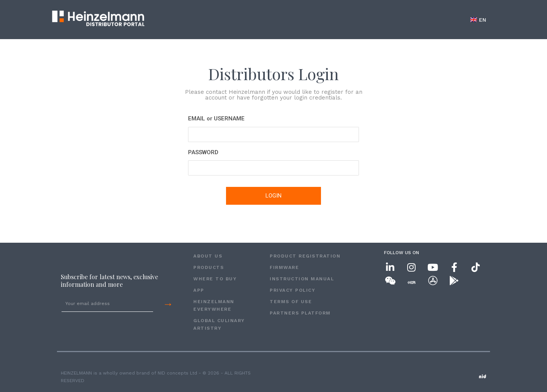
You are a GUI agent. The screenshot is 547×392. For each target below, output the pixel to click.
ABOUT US (208, 256)
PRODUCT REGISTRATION (305, 256)
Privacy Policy (292, 290)
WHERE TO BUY (215, 279)
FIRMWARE (284, 267)
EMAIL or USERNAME (216, 119)
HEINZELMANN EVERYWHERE (214, 305)
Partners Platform (300, 313)
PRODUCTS (209, 267)
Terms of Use (291, 302)
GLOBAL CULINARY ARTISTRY (219, 324)
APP (199, 290)
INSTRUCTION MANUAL (302, 279)
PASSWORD (203, 152)
